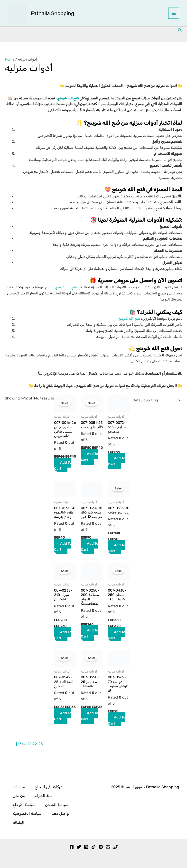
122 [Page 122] (34, 761)
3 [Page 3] (21, 761)
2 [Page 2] (18, 761)
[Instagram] (86, 847)
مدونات (19, 789)
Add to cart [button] (63, 477)
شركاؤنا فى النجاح (49, 789)
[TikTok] (93, 847)
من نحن (19, 797)
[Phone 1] (115, 847)
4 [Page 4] (23, 761)
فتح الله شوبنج (67, 98)
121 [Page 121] (29, 761)
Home (10, 60)
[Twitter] (79, 847)
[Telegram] (101, 847)
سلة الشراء (44, 797)
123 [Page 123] (40, 761)
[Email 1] (108, 847)
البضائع (19, 823)
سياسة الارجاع (24, 806)
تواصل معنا (61, 814)
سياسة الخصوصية (27, 814)
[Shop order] (155, 400)
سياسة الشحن (57, 806)
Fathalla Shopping (53, 13)
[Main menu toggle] (174, 13)
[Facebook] (72, 847)
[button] (180, 31)
